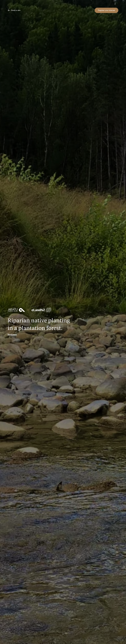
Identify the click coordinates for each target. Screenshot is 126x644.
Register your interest (106, 11)
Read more (12, 335)
